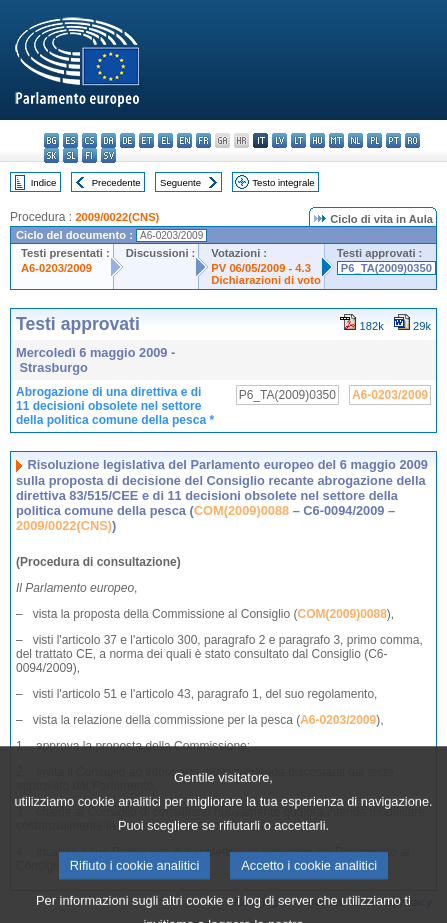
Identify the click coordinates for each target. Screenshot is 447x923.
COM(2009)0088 (241, 510)
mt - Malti (336, 140)
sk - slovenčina (51, 155)
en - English (184, 140)
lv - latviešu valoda (279, 140)
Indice (44, 182)
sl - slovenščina (70, 155)
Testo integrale (283, 182)
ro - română (412, 140)
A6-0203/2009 (56, 268)
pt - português (393, 140)
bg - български (51, 140)
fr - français (203, 140)
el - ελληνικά (165, 140)
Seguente (180, 182)
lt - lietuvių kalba (298, 140)
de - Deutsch (127, 140)
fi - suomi (89, 155)
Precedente (116, 182)
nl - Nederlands (355, 140)
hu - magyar (317, 140)
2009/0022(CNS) (117, 217)
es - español (70, 140)
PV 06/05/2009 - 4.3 (261, 268)
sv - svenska (108, 155)
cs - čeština (89, 140)
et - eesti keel (146, 140)
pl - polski (374, 140)
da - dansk (108, 140)
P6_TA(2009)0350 (386, 268)
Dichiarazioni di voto (265, 280)
